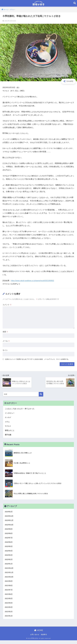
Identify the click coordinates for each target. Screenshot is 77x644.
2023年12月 (9, 517)
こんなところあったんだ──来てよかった (21, 408)
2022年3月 (9, 557)
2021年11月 (9, 575)
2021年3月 (9, 611)
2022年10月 (9, 526)
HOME (39, 634)
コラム (7, 422)
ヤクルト (8, 426)
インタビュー (10, 413)
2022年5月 (9, 548)
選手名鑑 (8, 435)
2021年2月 (9, 615)
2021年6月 (9, 597)
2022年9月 (9, 530)
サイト (5, 350)
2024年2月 (9, 512)
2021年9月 (9, 584)
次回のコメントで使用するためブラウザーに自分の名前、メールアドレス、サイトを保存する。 (37, 359)
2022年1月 (9, 566)
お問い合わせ (35, 638)
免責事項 (44, 638)
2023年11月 (9, 521)
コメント (7, 305)
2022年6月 (9, 544)
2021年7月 (9, 593)
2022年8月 (9, 535)
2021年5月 (9, 602)
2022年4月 (9, 553)
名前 (5, 332)
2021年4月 (9, 606)
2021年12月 (9, 570)
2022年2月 (9, 562)
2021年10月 (9, 579)
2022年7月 (9, 539)
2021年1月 (9, 619)
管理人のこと (10, 431)
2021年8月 (9, 588)
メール (6, 341)
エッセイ (8, 417)
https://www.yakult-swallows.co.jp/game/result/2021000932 (33, 281)
